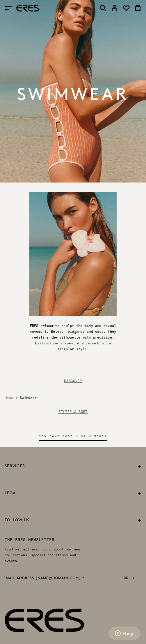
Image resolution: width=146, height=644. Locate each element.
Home (9, 398)
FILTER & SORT (73, 412)
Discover (73, 381)
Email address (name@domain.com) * (44, 578)
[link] (115, 8)
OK (130, 578)
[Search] (103, 8)
